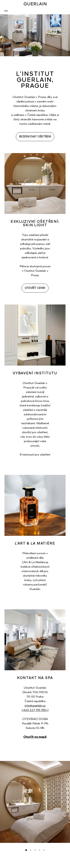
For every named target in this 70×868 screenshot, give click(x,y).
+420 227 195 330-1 (35, 710)
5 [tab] (44, 850)
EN (6, 11)
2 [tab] (31, 850)
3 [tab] (35, 850)
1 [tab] (26, 850)
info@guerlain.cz (35, 706)
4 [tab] (40, 850)
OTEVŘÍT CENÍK (35, 288)
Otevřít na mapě (35, 737)
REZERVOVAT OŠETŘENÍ (35, 137)
